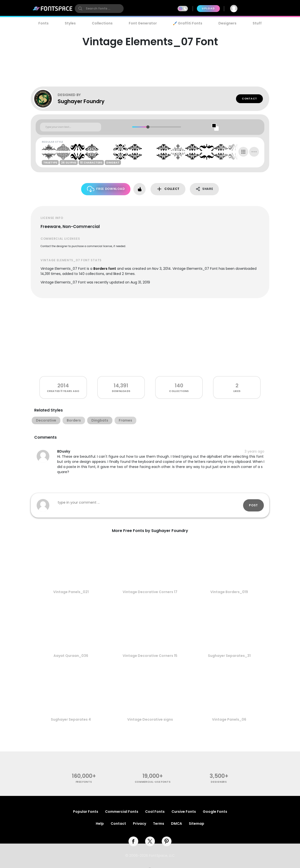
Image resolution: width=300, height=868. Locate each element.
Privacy (139, 824)
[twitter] (150, 841)
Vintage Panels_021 (71, 592)
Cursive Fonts (184, 812)
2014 (63, 385)
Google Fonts (215, 812)
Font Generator (143, 23)
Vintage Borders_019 (229, 592)
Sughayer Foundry (81, 101)
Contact (249, 99)
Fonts (43, 23)
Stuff (257, 23)
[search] (99, 9)
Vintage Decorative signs (150, 719)
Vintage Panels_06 (229, 719)
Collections (102, 23)
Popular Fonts (86, 812)
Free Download (106, 189)
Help (100, 824)
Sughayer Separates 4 (71, 719)
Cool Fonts (155, 812)
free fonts (84, 782)
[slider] (148, 127)
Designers (227, 23)
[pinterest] (167, 841)
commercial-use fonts (153, 782)
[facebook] (133, 841)
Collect (168, 189)
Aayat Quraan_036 (71, 656)
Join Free (256, 8)
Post (253, 505)
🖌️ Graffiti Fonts (188, 23)
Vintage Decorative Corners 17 (150, 592)
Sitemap (197, 824)
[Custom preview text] (71, 127)
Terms (159, 824)
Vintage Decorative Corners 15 (150, 656)
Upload (208, 8)
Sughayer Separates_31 (229, 656)
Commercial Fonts (122, 812)
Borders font (105, 269)
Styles (70, 23)
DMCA (177, 824)
